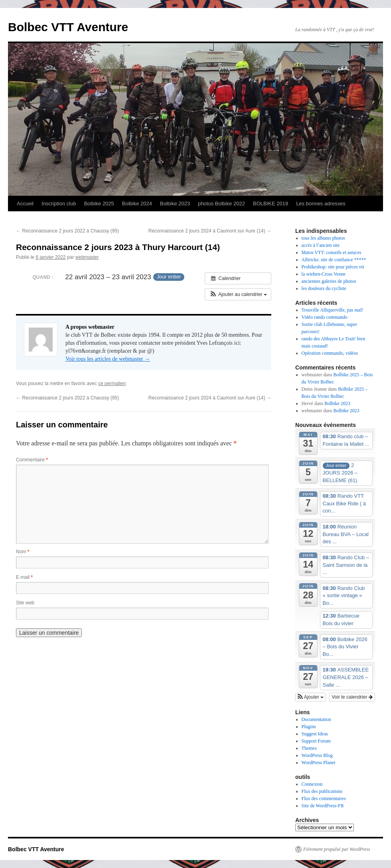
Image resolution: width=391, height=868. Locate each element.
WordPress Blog (317, 755)
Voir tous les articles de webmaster (108, 359)
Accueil (25, 204)
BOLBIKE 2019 (271, 204)
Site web (25, 603)
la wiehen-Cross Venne (324, 274)
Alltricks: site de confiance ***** (334, 260)
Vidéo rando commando (325, 317)
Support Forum (316, 741)
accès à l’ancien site (321, 245)
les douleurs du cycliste (324, 288)
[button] (238, 294)
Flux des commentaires (324, 798)
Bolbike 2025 (99, 204)
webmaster (87, 257)
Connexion (312, 784)
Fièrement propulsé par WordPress (337, 849)
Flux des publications (322, 791)
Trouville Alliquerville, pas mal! (333, 310)
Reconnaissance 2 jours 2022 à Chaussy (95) (67, 231)
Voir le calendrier (352, 697)
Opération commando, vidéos (330, 353)
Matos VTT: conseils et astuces (332, 252)
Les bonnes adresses (321, 204)
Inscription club (59, 204)
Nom (23, 552)
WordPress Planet (319, 763)
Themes (309, 748)
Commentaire (32, 460)
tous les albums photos (323, 238)
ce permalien (112, 383)
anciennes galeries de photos (329, 281)
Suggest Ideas (315, 734)
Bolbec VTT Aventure (68, 27)
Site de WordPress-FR (323, 806)
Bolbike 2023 (175, 204)
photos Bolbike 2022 (221, 204)
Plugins (309, 727)
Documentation (316, 719)
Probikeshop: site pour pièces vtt (333, 267)
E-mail (24, 577)
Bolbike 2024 (137, 204)
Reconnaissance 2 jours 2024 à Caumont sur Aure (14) (210, 231)
